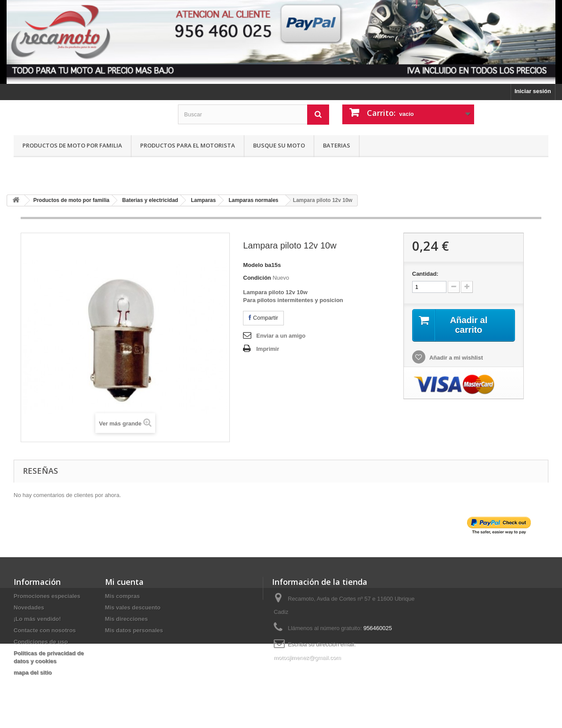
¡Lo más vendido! (37, 619)
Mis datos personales (134, 630)
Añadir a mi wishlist (455, 358)
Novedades (29, 607)
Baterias (337, 145)
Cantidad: (425, 274)
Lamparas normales (253, 200)
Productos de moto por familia (72, 145)
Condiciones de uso (41, 642)
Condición (257, 278)
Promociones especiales (47, 596)
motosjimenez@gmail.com (307, 658)
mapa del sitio (33, 672)
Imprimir (268, 349)
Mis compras (122, 596)
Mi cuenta (124, 582)
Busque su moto (279, 145)
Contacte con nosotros (45, 630)
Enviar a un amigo (281, 336)
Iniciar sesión (533, 91)
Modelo (253, 265)
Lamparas (203, 200)
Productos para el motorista (188, 145)
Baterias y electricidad (150, 200)
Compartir (263, 318)
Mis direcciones (127, 619)
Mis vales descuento (133, 607)
